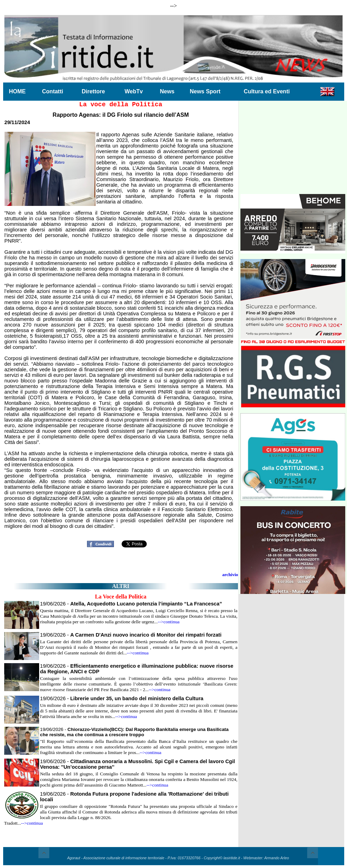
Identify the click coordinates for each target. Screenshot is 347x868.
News (167, 91)
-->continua (168, 622)
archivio (230, 575)
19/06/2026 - (131, 604)
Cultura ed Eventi (267, 91)
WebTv (133, 91)
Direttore (93, 91)
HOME (17, 91)
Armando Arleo (277, 858)
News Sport (205, 91)
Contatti (52, 91)
